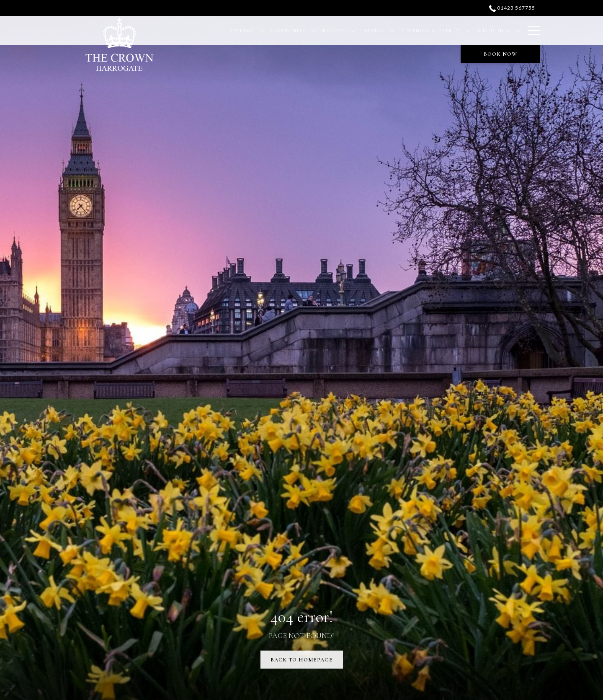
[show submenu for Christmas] (314, 30)
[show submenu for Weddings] (518, 30)
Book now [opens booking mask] (500, 54)
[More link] (531, 30)
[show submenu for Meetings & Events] (468, 30)
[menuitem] (243, 30)
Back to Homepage (302, 660)
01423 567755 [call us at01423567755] (512, 8)
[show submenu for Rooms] (353, 30)
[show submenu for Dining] (392, 30)
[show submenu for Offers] (262, 30)
